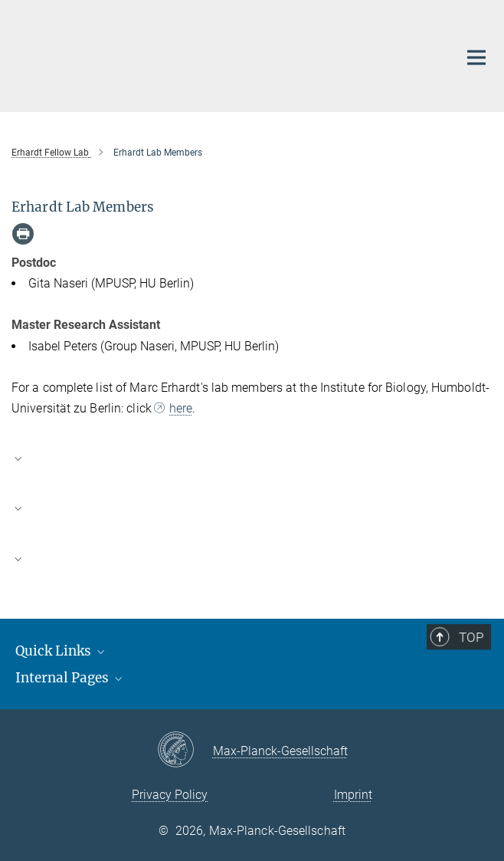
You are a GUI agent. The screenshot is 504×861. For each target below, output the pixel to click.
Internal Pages (70, 678)
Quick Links (61, 651)
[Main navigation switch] (476, 58)
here (181, 408)
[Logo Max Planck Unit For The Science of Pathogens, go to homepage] (223, 54)
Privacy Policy (170, 795)
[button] (252, 458)
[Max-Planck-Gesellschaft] (185, 751)
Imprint (353, 795)
